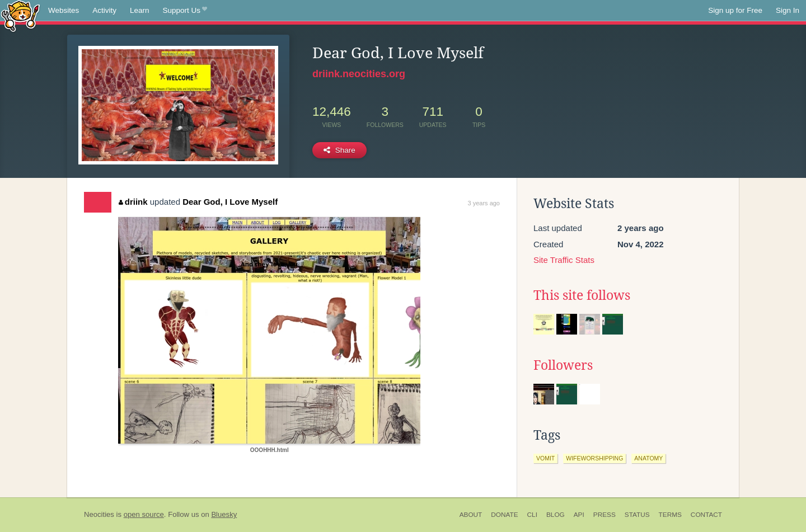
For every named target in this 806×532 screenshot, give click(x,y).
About (471, 515)
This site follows (582, 295)
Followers (563, 365)
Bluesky (224, 514)
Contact (706, 515)
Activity (104, 10)
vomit (545, 458)
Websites (64, 10)
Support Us (185, 11)
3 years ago (484, 203)
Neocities (99, 514)
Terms (670, 515)
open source (144, 514)
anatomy (648, 458)
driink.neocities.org (359, 74)
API (579, 515)
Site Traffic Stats (564, 260)
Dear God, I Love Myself (230, 202)
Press (604, 515)
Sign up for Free (735, 10)
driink (133, 202)
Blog (556, 515)
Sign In (788, 10)
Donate (504, 515)
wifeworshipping (594, 458)
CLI (532, 515)
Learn (140, 10)
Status (637, 515)
